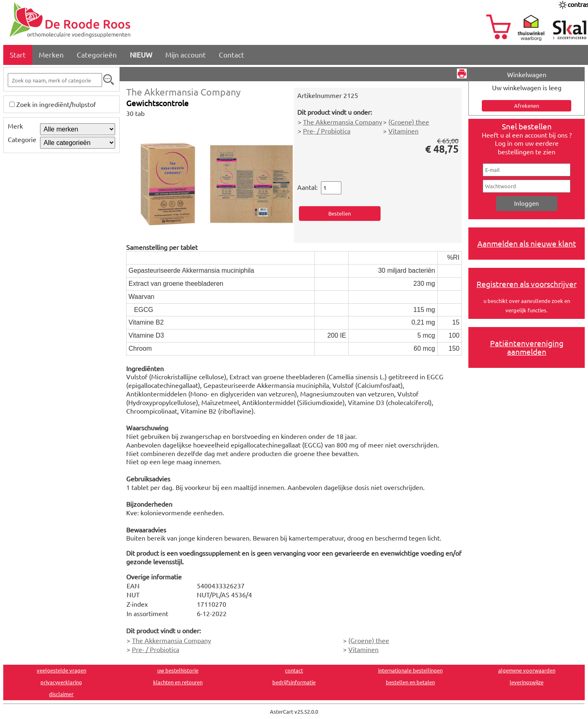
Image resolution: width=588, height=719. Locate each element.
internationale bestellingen (410, 670)
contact (294, 670)
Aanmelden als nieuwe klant (527, 243)
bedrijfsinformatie (294, 682)
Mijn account (186, 55)
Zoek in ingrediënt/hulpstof (56, 104)
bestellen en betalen (410, 682)
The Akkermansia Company (183, 92)
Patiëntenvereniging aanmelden (527, 347)
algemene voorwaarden (527, 670)
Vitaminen (403, 131)
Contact (232, 55)
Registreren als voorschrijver (527, 284)
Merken (51, 55)
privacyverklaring (61, 682)
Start (18, 55)
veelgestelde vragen (61, 670)
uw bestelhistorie (178, 670)
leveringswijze (527, 682)
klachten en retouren (178, 682)
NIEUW (141, 55)
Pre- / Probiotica (327, 131)
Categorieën (97, 55)
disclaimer (61, 694)
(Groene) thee (409, 122)
